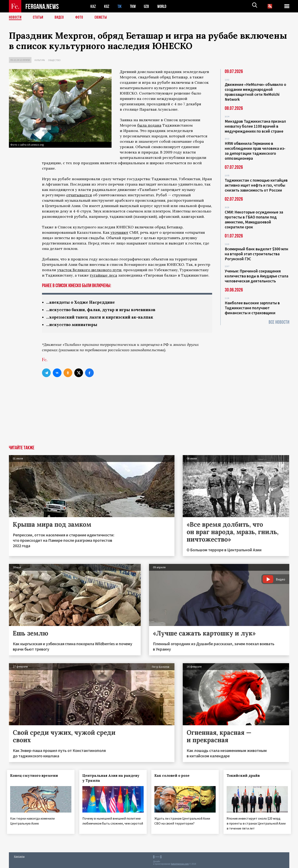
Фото (81, 18)
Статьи (39, 18)
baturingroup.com (180, 864)
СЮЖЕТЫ (103, 18)
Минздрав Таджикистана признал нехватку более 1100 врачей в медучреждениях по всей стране (255, 126)
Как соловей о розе (174, 776)
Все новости (279, 322)
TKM (134, 6)
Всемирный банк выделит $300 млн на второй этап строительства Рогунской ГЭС (257, 254)
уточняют (119, 232)
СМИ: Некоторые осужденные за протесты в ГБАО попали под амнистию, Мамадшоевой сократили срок (254, 219)
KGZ (107, 6)
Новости (16, 18)
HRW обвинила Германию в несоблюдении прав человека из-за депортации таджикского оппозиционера (255, 151)
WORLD (163, 6)
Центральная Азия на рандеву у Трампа (113, 779)
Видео (61, 18)
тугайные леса (103, 275)
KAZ (93, 6)
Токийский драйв (245, 776)
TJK (120, 6)
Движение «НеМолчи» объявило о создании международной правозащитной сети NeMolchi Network (255, 92)
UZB (148, 6)
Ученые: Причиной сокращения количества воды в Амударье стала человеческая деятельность (257, 276)
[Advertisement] (149, 415)
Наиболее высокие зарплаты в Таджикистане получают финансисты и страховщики (252, 308)
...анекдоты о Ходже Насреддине (82, 302)
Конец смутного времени (36, 776)
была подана (149, 125)
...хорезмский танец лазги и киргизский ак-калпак (102, 318)
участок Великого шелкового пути (89, 270)
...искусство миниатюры (73, 325)
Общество (54, 60)
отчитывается (79, 195)
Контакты (19, 856)
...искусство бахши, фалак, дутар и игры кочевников (104, 310)
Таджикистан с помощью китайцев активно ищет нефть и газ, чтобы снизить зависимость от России (256, 185)
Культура (40, 60)
